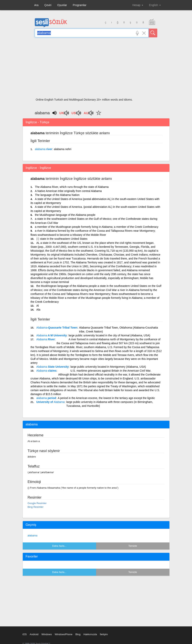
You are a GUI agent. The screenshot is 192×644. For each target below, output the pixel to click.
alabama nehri (63, 149)
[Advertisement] (96, 69)
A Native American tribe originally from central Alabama (68, 191)
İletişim (104, 634)
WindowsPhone (64, 634)
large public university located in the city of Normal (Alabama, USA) (109, 335)
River (45, 339)
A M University (51, 335)
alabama (33, 535)
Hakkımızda (90, 634)
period (46, 398)
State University (52, 367)
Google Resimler (37, 503)
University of (50, 402)
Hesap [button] (138, 5)
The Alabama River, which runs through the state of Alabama (72, 187)
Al (37, 306)
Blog (78, 634)
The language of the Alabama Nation (57, 195)
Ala (38, 310)
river (44, 149)
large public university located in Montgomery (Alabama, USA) (108, 367)
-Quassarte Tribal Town (57, 328)
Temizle (133, 546)
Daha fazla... (59, 546)
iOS (25, 634)
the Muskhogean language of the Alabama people (65, 215)
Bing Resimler (36, 507)
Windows (47, 634)
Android (34, 634)
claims (46, 371)
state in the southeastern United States (64, 239)
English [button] (155, 5)
